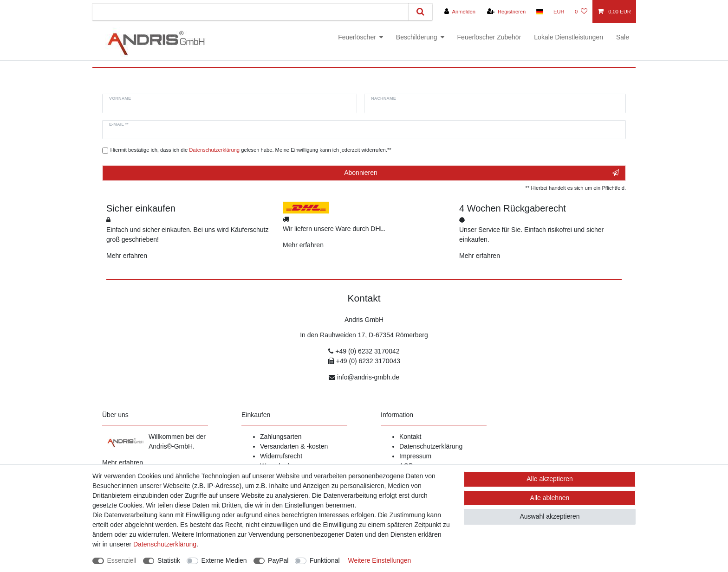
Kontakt (410, 437)
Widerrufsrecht (281, 456)
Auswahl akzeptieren (549, 516)
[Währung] (559, 12)
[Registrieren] (506, 12)
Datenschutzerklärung (431, 446)
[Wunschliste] (581, 12)
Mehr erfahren (127, 256)
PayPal (278, 560)
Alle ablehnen (550, 498)
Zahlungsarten (281, 437)
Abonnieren (481, 173)
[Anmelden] (460, 12)
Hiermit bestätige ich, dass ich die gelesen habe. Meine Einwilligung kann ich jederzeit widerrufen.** (251, 150)
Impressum (415, 456)
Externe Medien (224, 560)
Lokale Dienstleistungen (569, 37)
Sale (623, 37)
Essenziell (122, 560)
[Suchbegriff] (250, 12)
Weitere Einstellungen (379, 560)
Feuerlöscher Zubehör (489, 37)
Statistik (169, 560)
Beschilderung (417, 37)
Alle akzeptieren (550, 479)
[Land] (539, 12)
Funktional (325, 560)
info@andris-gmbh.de (368, 377)
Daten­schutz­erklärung (165, 544)
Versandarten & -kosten (294, 446)
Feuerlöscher (357, 37)
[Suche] (420, 12)
